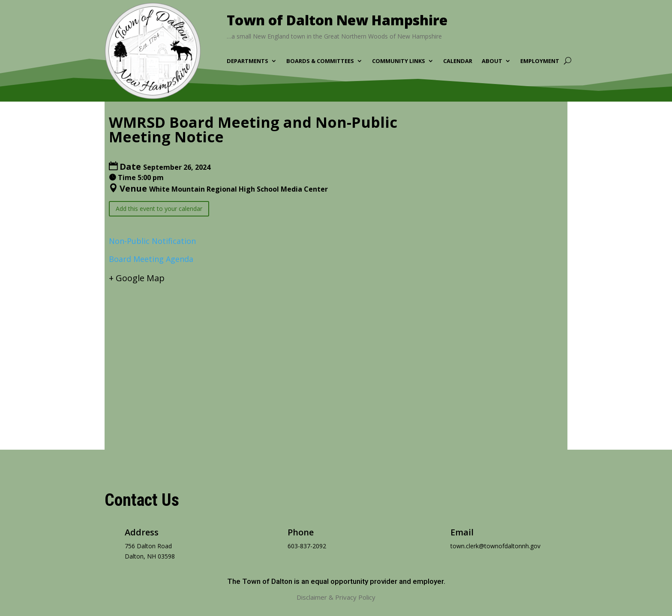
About (492, 61)
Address (142, 532)
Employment (540, 61)
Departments (247, 61)
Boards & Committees (320, 61)
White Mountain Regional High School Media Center (238, 189)
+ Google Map (137, 278)
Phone (301, 532)
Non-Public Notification (152, 241)
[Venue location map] (336, 359)
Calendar (458, 61)
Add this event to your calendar (159, 209)
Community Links (399, 61)
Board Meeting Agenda (151, 259)
